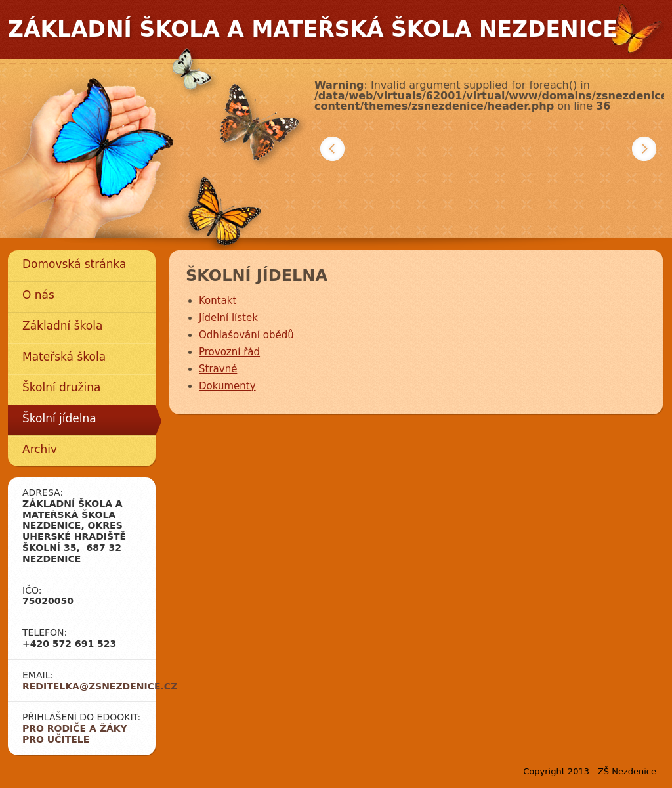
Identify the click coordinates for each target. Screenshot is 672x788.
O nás (38, 295)
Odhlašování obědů (246, 335)
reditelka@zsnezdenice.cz (100, 686)
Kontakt (218, 301)
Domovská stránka (74, 264)
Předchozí (332, 149)
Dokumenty (227, 386)
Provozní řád (229, 352)
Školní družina (61, 387)
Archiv (40, 449)
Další (644, 149)
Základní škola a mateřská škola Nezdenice (313, 29)
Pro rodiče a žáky (75, 728)
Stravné (218, 369)
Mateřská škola (64, 357)
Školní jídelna (59, 418)
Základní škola (62, 326)
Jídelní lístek (228, 318)
